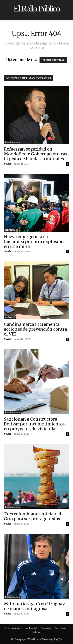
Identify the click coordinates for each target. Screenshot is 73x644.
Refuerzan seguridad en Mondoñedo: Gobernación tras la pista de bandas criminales (36, 154)
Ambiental (10, 230)
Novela (8, 164)
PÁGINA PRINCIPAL (53, 60)
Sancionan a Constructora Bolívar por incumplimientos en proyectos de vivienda (34, 424)
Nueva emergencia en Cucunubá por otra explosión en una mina (34, 242)
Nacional (60, 628)
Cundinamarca (12, 142)
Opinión (37, 632)
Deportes (46, 628)
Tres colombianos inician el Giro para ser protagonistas (33, 516)
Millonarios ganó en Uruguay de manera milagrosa (34, 606)
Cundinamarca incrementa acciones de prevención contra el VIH (35, 329)
